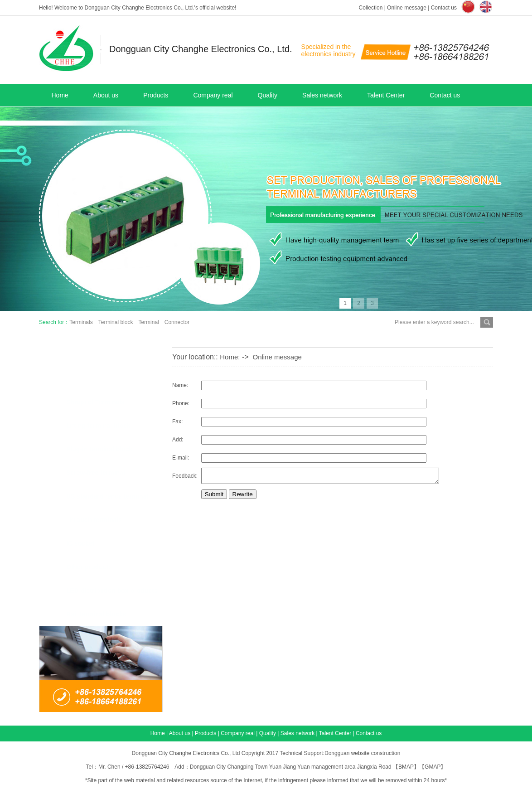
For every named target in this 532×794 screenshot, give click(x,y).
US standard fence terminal (107, 496)
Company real (213, 95)
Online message (407, 8)
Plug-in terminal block (99, 449)
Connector (177, 322)
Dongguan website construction (362, 753)
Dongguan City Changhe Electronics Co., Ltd (186, 753)
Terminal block (116, 322)
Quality (268, 95)
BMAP (406, 767)
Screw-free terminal (96, 473)
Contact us (444, 8)
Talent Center (386, 95)
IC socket (80, 543)
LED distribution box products (112, 591)
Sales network (322, 95)
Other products (89, 567)
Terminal (148, 322)
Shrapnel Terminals (95, 402)
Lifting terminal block (98, 426)
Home (60, 95)
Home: (230, 357)
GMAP (433, 767)
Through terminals (94, 520)
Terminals (81, 322)
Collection (371, 8)
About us (106, 95)
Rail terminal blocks (96, 614)
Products (156, 95)
